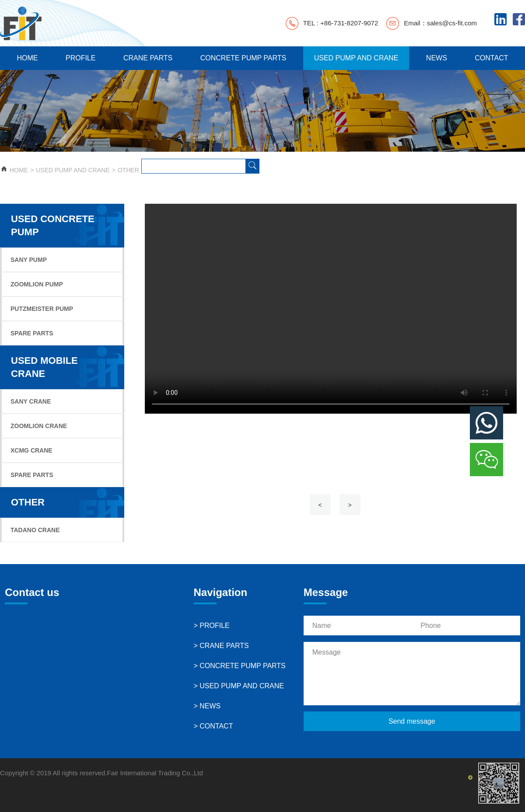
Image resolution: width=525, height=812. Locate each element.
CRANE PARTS (148, 58)
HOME (27, 58)
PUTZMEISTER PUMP (42, 309)
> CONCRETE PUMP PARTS (240, 666)
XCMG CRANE (31, 450)
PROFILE (80, 58)
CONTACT (491, 58)
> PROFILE (212, 626)
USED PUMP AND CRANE (356, 58)
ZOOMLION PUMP (37, 284)
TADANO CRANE (35, 530)
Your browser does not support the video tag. (331, 309)
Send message (412, 721)
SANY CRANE (31, 401)
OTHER (128, 170)
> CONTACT (213, 726)
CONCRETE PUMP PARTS (243, 58)
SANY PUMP (29, 260)
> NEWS (207, 706)
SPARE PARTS (32, 333)
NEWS (437, 58)
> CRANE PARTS (221, 646)
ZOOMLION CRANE (39, 426)
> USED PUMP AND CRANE (239, 686)
